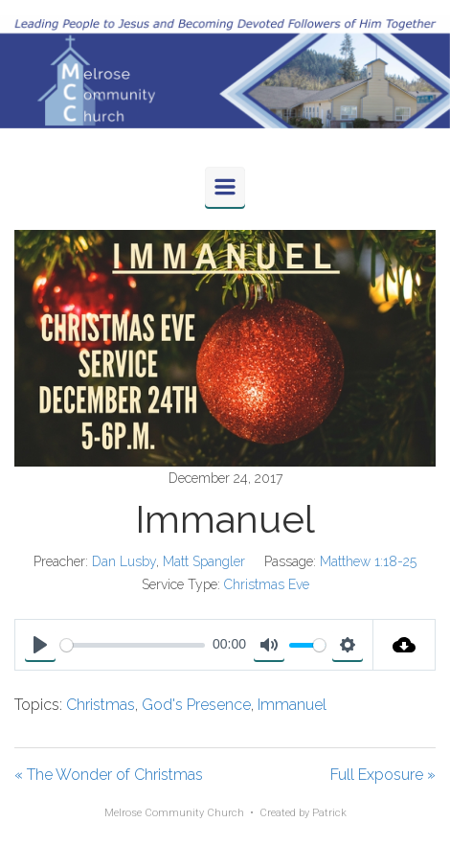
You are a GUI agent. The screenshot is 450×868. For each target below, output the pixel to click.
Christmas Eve (267, 584)
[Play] (40, 645)
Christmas (101, 705)
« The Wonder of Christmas (109, 775)
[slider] (133, 645)
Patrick (329, 813)
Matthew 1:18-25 (368, 561)
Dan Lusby (124, 561)
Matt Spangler (204, 561)
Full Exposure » (383, 775)
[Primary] (225, 187)
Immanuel (292, 705)
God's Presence (196, 705)
